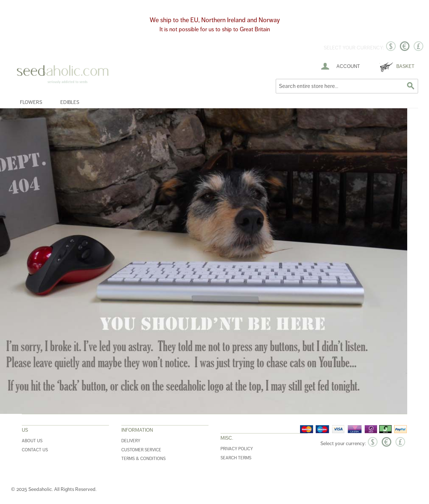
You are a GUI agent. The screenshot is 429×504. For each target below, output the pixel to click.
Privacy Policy (237, 449)
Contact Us (35, 450)
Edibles (70, 102)
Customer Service (141, 450)
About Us (32, 441)
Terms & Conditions (143, 459)
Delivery (131, 441)
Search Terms (236, 458)
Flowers (31, 102)
